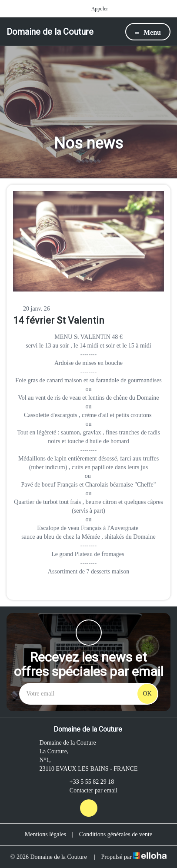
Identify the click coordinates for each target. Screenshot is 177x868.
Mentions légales (45, 834)
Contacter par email (88, 791)
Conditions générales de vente (116, 834)
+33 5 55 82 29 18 (87, 782)
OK (147, 694)
